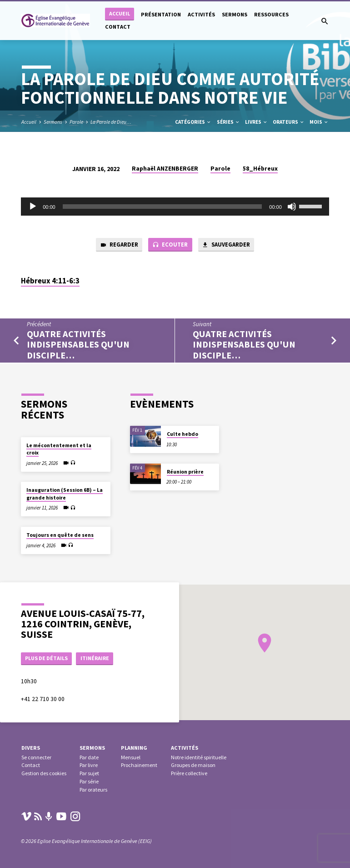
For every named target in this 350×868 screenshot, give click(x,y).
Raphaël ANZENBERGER (165, 169)
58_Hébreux (260, 169)
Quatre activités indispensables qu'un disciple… (78, 345)
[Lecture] (33, 207)
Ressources (271, 14)
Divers (31, 748)
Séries (228, 122)
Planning (134, 748)
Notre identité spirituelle (199, 757)
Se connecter (36, 757)
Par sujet (89, 773)
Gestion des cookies (44, 773)
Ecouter (169, 245)
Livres (256, 122)
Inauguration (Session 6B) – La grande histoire (65, 493)
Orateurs (289, 122)
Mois (319, 122)
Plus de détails (48, 658)
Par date (89, 757)
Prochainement (139, 765)
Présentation (161, 14)
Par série (89, 781)
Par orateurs (93, 790)
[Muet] (292, 207)
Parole (76, 122)
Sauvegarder (227, 245)
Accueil (120, 13)
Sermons (235, 14)
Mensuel (131, 757)
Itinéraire (98, 658)
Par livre (89, 765)
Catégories (193, 122)
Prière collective (189, 773)
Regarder (117, 245)
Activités (201, 14)
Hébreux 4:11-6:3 (50, 281)
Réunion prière (185, 471)
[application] (175, 207)
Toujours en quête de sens (60, 535)
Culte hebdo (182, 434)
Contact (118, 27)
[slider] (162, 207)
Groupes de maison (193, 765)
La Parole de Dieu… (111, 122)
